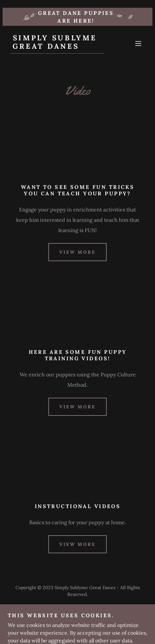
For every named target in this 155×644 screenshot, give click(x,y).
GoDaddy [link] (90, 609)
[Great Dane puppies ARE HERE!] (77, 17)
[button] (138, 44)
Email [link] (77, 624)
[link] (57, 47)
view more (77, 252)
